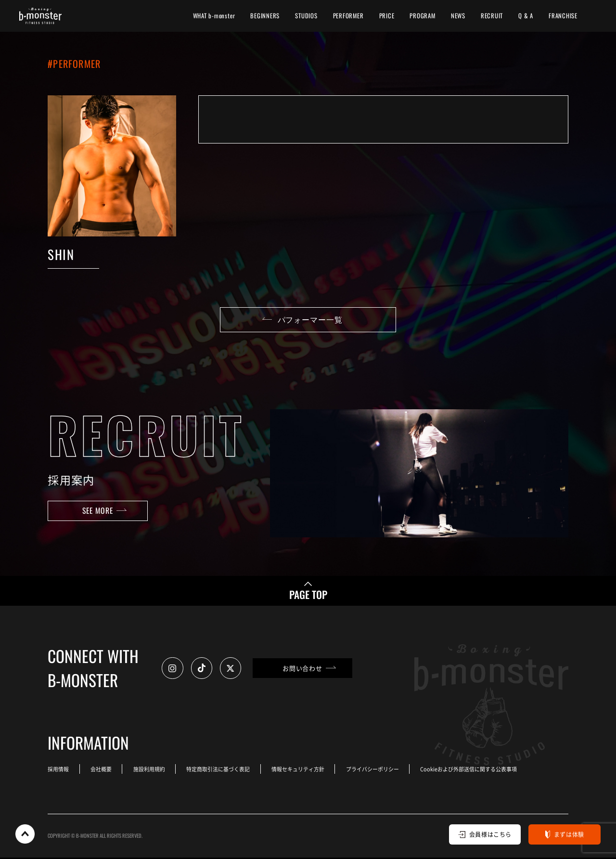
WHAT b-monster (214, 16)
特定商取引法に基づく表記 (223, 771)
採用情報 (58, 771)
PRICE (387, 16)
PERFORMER (348, 16)
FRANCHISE (563, 16)
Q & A (526, 16)
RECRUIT (492, 16)
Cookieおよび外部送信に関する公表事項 (478, 771)
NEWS (458, 16)
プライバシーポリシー (380, 771)
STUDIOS (306, 16)
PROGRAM (422, 16)
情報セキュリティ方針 (304, 771)
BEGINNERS (265, 16)
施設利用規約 (152, 771)
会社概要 (103, 771)
